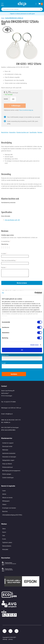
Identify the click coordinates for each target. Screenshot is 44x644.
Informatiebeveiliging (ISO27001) (12, 515)
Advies (4, 494)
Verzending (12, 132)
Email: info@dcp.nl (7, 414)
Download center (7, 446)
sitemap (5, 639)
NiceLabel (5, 549)
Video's (4, 504)
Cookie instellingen (8, 478)
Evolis (4, 539)
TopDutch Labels (7, 542)
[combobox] (22, 9)
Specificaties (33, 132)
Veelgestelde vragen (8, 460)
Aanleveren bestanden (9, 453)
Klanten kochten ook (23, 132)
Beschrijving (5, 132)
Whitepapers (6, 501)
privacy (11, 639)
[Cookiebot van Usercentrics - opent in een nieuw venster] (35, 293)
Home (3, 18)
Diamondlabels (7, 546)
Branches (5, 511)
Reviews (40, 132)
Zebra (4, 529)
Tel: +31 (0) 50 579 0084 (8, 402)
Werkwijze (5, 450)
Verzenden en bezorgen (9, 457)
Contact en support (8, 443)
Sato (4, 535)
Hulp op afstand (7, 464)
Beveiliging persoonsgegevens (11, 471)
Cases (4, 491)
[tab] (22, 140)
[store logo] (22, 4)
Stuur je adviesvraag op (26, 110)
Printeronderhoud (7, 467)
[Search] (41, 9)
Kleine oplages (7, 474)
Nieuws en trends (7, 498)
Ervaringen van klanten (9, 508)
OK (22, 350)
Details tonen (34, 345)
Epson (4, 532)
